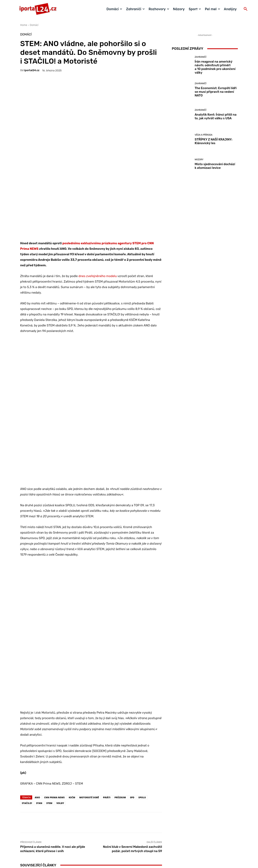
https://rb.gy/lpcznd (114, 795)
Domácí (34, 25)
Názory (43, 728)
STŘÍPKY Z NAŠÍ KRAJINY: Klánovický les (213, 141)
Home (24, 25)
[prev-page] (23, 748)
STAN (39, 617)
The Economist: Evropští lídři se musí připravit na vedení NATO (216, 92)
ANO (37, 611)
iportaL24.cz (32, 70)
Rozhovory (138, 717)
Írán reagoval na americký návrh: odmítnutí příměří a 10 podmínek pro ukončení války (215, 67)
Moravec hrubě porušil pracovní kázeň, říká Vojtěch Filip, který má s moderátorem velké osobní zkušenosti (139, 729)
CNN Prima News (54, 611)
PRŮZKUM (120, 611)
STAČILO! (27, 617)
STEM (49, 617)
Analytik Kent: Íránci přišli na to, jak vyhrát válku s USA (216, 116)
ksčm (72, 611)
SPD (132, 611)
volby (60, 617)
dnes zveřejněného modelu (98, 214)
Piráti (107, 611)
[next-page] (29, 748)
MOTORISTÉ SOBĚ (89, 611)
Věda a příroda (203, 135)
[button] (246, 9)
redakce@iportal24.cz (136, 836)
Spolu (142, 611)
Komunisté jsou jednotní (91, 737)
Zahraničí (200, 57)
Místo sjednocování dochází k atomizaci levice (43, 735)
